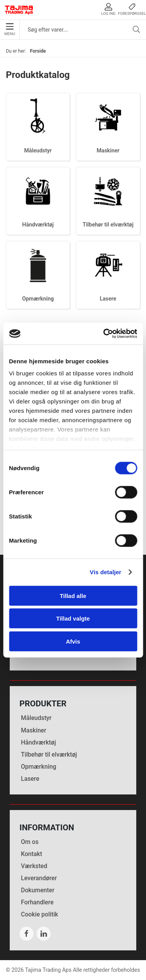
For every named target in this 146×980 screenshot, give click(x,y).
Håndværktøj (38, 225)
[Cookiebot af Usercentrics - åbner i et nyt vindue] (104, 334)
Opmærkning (38, 299)
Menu (10, 30)
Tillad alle (73, 595)
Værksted (34, 866)
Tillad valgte (73, 618)
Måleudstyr (38, 150)
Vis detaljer (106, 572)
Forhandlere (37, 902)
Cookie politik (40, 914)
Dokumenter (38, 890)
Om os (30, 842)
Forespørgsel (132, 9)
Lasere (108, 299)
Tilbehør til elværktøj (108, 225)
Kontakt (32, 854)
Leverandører (39, 878)
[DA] (19, 10)
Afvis (73, 641)
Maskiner (108, 150)
